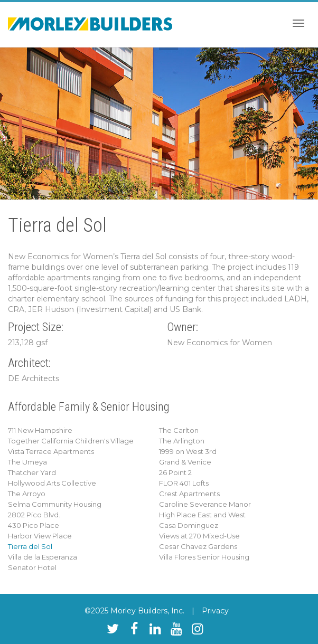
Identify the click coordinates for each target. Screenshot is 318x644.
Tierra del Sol (30, 546)
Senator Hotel (32, 567)
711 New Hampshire (40, 430)
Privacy (215, 611)
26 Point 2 (175, 472)
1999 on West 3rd (188, 451)
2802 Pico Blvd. (34, 515)
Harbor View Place (40, 536)
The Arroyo (27, 494)
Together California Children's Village (71, 441)
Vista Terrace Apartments (51, 451)
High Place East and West (202, 515)
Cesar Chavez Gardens (198, 546)
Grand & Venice (185, 462)
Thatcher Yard (32, 472)
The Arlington (182, 441)
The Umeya (27, 462)
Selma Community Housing (55, 504)
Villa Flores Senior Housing (204, 557)
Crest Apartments (189, 494)
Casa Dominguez (189, 525)
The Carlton (179, 430)
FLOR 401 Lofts (184, 483)
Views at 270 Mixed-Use (199, 536)
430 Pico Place (34, 525)
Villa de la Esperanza (43, 557)
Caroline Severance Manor (205, 504)
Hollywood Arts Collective (52, 483)
